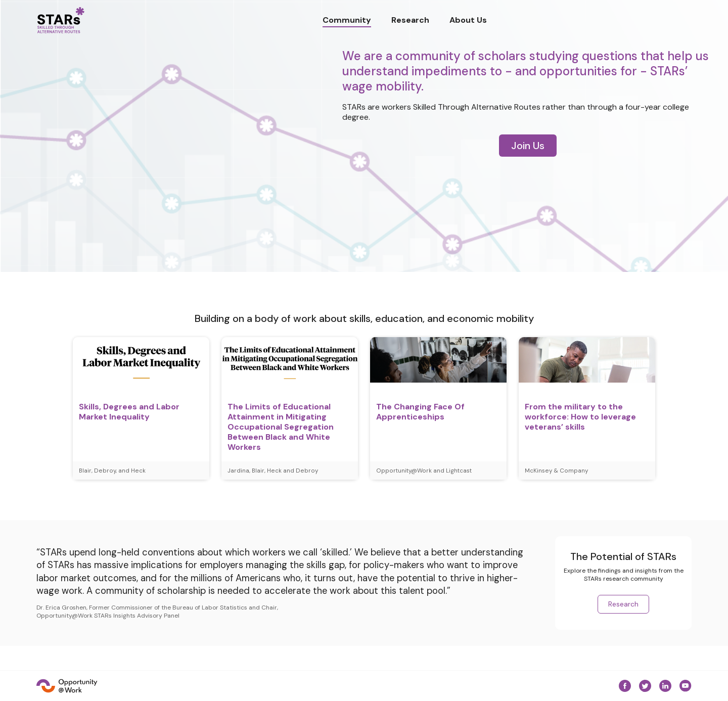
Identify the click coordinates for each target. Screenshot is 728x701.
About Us (468, 20)
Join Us (528, 146)
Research (410, 20)
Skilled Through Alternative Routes (477, 107)
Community (347, 20)
